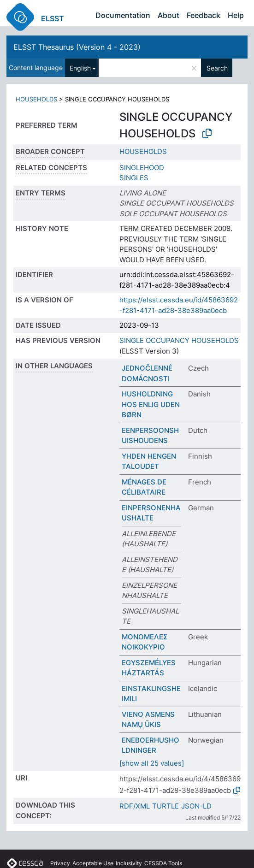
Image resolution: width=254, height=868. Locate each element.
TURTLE (165, 806)
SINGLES (134, 178)
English (80, 68)
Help (236, 15)
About (168, 15)
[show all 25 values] (152, 763)
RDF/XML (135, 806)
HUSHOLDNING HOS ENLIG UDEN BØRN (151, 404)
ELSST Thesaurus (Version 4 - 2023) (77, 47)
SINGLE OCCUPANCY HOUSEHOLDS (179, 340)
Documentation (123, 15)
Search (217, 68)
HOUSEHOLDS (36, 99)
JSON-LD (196, 806)
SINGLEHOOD (142, 168)
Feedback (204, 15)
